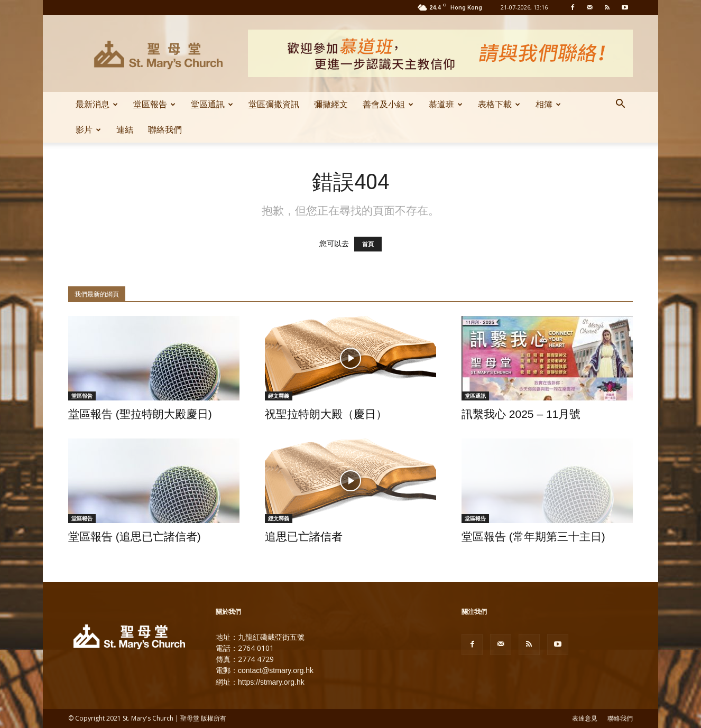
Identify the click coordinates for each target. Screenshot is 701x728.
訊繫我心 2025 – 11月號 (521, 414)
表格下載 (499, 104)
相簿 (548, 104)
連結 (125, 130)
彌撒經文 (331, 104)
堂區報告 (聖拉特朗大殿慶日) (140, 414)
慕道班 (446, 104)
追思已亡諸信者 (304, 536)
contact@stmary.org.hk (276, 670)
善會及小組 (388, 104)
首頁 (368, 244)
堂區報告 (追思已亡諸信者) (135, 536)
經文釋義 (279, 396)
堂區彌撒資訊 (274, 104)
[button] (620, 105)
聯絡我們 (165, 130)
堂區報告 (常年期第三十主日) (533, 536)
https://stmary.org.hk (271, 682)
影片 (88, 130)
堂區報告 (154, 104)
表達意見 (585, 718)
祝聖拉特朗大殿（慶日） (326, 414)
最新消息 (97, 104)
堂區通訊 (212, 104)
